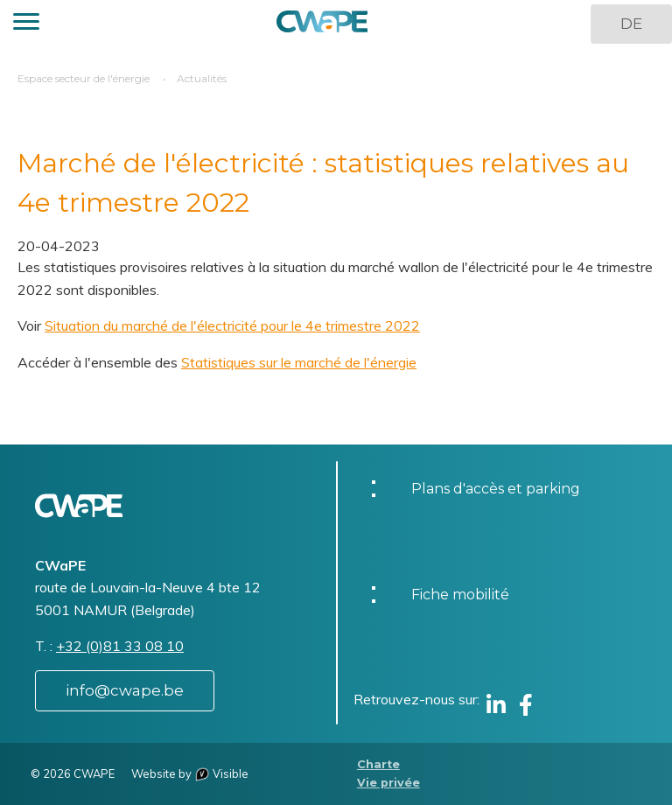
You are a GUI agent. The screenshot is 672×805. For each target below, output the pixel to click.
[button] (26, 24)
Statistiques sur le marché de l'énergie (299, 362)
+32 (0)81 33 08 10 (120, 646)
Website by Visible (190, 773)
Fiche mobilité (460, 595)
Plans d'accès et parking (496, 489)
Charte (378, 764)
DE (631, 24)
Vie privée (388, 783)
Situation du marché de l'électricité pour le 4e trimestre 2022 (232, 325)
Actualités (202, 78)
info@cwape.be (125, 690)
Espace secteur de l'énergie (84, 78)
